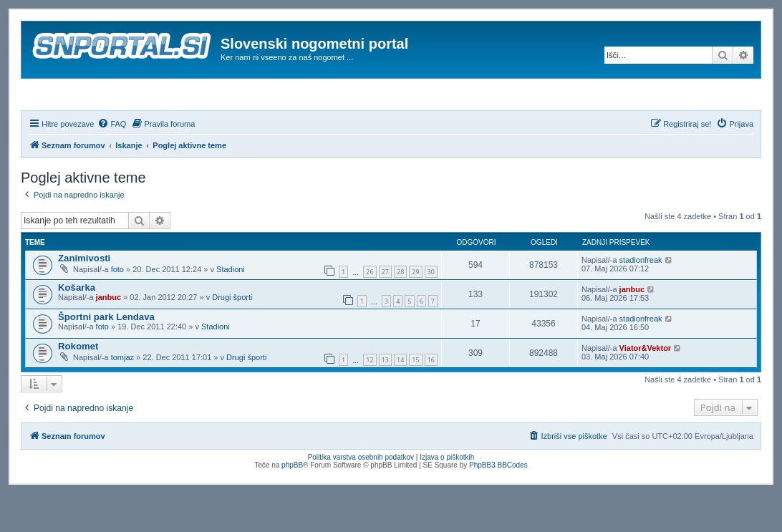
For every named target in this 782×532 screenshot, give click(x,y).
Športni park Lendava (106, 356)
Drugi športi (232, 336)
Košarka (77, 326)
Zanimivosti (84, 297)
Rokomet (78, 385)
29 (415, 311)
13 (385, 399)
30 (431, 311)
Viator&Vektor (646, 387)
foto (117, 308)
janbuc (108, 336)
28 (400, 311)
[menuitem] (112, 163)
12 (370, 399)
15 (415, 399)
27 (385, 311)
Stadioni (231, 308)
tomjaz (122, 396)
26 (370, 311)
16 (431, 399)
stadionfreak (641, 299)
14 (400, 399)
